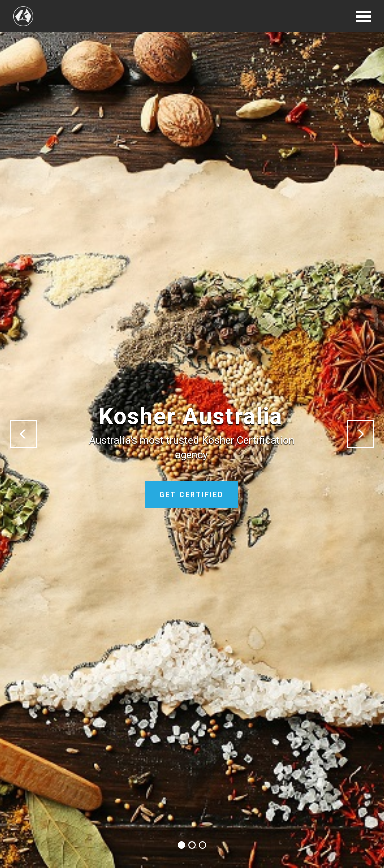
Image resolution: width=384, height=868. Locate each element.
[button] (23, 434)
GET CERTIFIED (192, 495)
